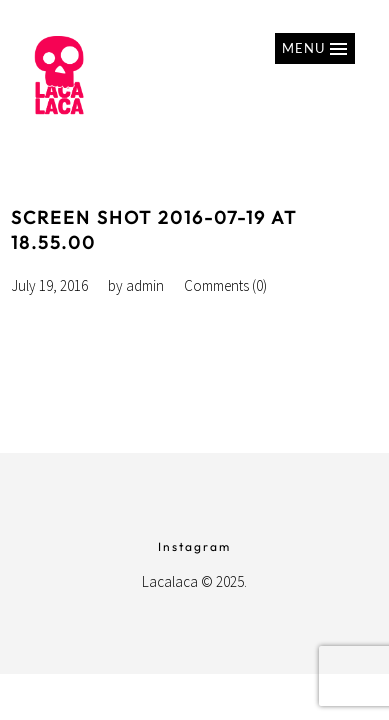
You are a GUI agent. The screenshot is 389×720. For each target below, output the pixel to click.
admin (145, 285)
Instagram (194, 546)
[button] (315, 48)
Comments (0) (225, 285)
